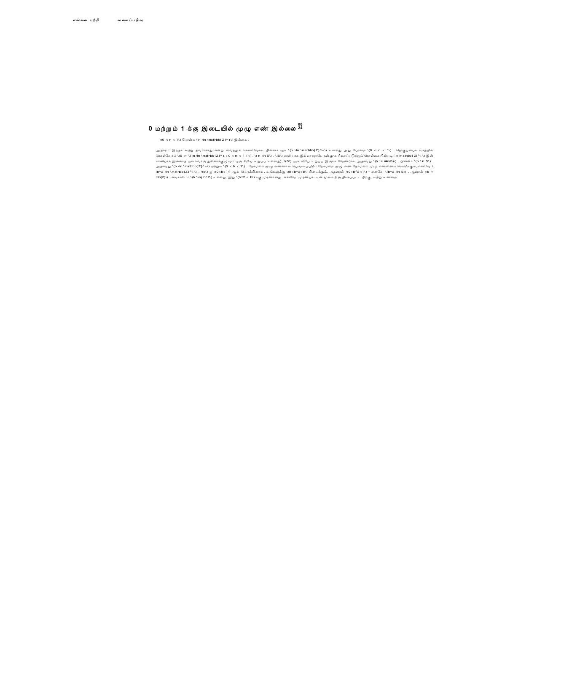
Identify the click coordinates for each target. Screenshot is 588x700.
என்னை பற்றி (86, 20)
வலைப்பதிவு (131, 20)
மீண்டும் (161, 196)
